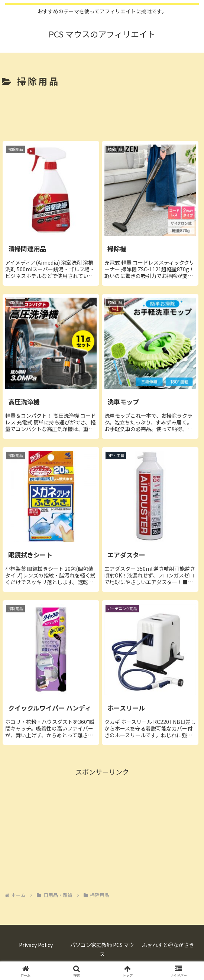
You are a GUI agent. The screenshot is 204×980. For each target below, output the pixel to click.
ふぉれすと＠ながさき (168, 945)
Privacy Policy (36, 945)
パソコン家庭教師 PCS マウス (102, 949)
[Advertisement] (102, 112)
